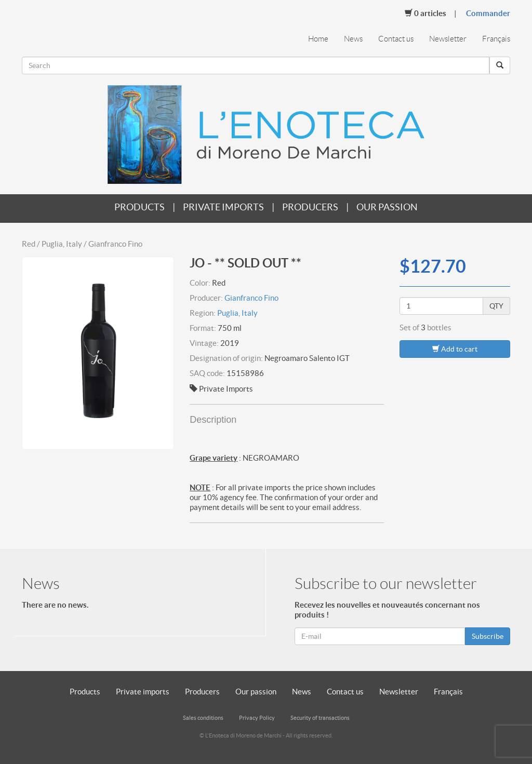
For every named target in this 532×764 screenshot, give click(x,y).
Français (496, 39)
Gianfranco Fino (251, 298)
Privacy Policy (257, 718)
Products (139, 207)
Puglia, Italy (237, 313)
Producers (310, 207)
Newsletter (448, 39)
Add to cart (455, 349)
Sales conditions (203, 718)
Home (318, 39)
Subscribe (488, 636)
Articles (425, 13)
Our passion (387, 207)
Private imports (223, 207)
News (353, 39)
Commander (488, 13)
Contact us (396, 39)
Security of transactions (320, 718)
